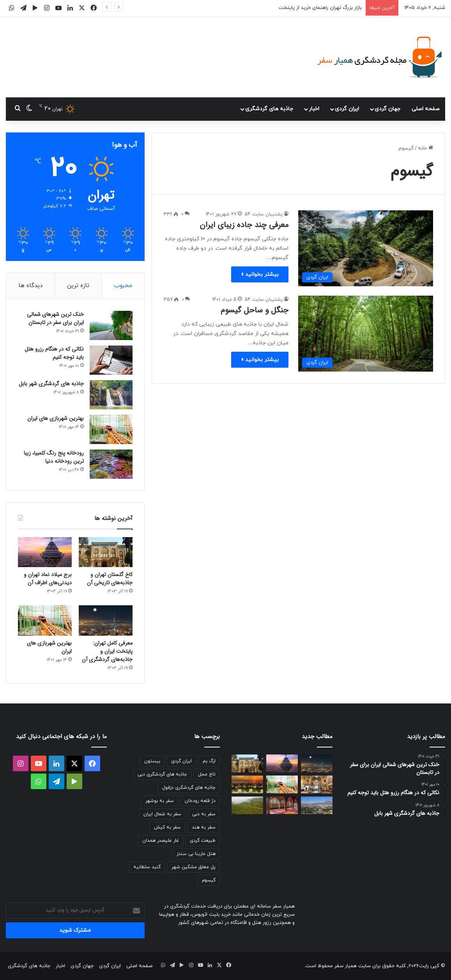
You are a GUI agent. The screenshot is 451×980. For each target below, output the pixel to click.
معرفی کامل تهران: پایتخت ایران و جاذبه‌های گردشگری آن (107, 651)
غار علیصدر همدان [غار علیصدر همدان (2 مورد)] (161, 841)
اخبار (314, 109)
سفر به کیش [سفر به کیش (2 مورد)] (167, 827)
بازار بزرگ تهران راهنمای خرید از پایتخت (320, 8)
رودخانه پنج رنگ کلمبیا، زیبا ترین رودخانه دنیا (54, 457)
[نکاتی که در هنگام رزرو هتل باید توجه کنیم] (111, 360)
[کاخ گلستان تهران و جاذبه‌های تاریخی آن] (106, 552)
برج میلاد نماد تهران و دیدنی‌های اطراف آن (48, 579)
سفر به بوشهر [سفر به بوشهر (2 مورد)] (160, 801)
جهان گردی (387, 109)
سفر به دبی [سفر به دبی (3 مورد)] (204, 814)
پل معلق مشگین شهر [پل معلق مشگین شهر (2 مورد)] (194, 867)
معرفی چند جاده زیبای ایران (244, 225)
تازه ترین (78, 286)
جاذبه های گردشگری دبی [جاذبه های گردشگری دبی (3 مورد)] (162, 774)
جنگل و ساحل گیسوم (255, 310)
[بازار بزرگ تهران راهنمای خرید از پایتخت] (317, 784)
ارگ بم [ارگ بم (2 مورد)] (209, 761)
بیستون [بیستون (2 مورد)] (152, 761)
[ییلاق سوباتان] (247, 806)
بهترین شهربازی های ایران (56, 418)
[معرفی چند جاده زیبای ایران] (366, 248)
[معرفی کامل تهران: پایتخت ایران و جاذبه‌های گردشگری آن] (106, 620)
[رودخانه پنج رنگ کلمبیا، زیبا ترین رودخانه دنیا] (111, 464)
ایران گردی (347, 109)
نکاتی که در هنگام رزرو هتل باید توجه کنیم (54, 353)
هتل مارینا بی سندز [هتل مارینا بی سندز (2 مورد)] (196, 854)
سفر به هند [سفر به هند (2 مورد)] (204, 827)
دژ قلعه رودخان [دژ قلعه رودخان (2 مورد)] (200, 801)
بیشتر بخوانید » (260, 274)
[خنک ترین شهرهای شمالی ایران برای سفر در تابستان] (111, 325)
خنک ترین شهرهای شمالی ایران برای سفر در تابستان (55, 318)
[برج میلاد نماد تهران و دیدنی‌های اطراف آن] (45, 552)
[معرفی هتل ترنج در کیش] (247, 784)
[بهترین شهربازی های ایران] (111, 429)
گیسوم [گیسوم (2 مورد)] (209, 880)
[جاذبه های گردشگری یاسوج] (317, 806)
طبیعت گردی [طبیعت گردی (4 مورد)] (203, 841)
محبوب (123, 286)
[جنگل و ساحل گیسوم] (366, 334)
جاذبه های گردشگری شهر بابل (51, 384)
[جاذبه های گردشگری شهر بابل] (111, 395)
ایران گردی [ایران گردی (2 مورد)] (181, 761)
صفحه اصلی (426, 109)
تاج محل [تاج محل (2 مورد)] (207, 774)
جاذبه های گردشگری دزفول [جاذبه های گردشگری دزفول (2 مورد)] (189, 788)
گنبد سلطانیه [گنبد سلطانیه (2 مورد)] (147, 867)
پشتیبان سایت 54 (264, 214)
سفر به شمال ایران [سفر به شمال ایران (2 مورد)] (162, 814)
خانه (425, 148)
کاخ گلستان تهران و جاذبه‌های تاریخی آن (110, 579)
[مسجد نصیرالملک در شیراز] (282, 806)
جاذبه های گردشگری (269, 109)
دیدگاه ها (30, 286)
